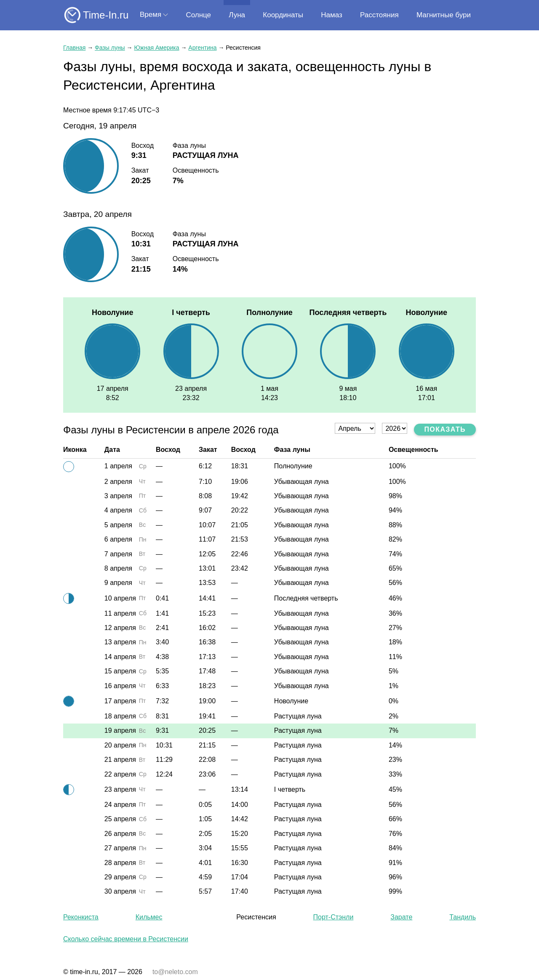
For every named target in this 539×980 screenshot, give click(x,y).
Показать (445, 429)
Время (151, 15)
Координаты (283, 15)
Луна (237, 15)
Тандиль (463, 917)
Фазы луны (110, 48)
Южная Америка (156, 48)
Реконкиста (81, 917)
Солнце (198, 15)
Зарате (401, 917)
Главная (74, 48)
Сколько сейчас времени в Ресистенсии (126, 939)
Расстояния (379, 15)
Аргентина (202, 48)
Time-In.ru (106, 15)
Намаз (331, 15)
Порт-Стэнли (334, 917)
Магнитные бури (444, 15)
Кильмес (149, 917)
